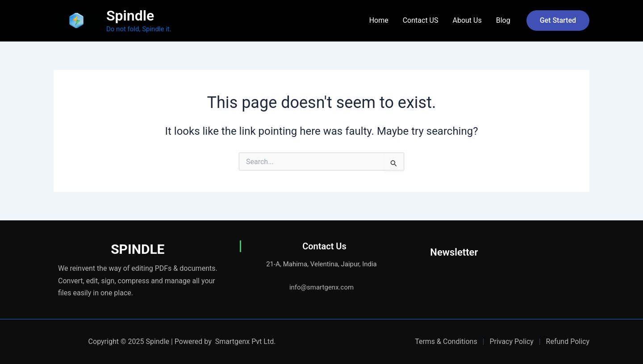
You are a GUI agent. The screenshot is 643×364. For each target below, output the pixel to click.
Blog (503, 20)
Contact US (421, 20)
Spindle (130, 16)
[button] (558, 21)
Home (379, 20)
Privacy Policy (511, 341)
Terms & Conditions (446, 341)
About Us (467, 20)
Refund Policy (568, 341)
